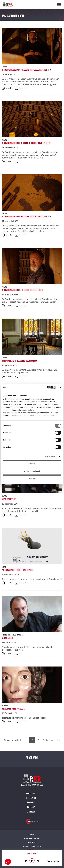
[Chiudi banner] (61, 387)
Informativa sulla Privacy (32, 846)
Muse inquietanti (9, 499)
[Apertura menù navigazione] (59, 5)
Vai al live (55, 861)
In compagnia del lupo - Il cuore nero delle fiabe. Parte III (26, 217)
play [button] (32, 861)
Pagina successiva (51, 740)
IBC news (5, 706)
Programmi (31, 794)
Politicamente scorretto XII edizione (18, 570)
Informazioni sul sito (32, 838)
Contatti (32, 834)
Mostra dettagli (51, 456)
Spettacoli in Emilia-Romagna (13, 635)
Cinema (4, 67)
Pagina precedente (13, 740)
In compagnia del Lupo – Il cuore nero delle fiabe (23, 290)
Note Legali (32, 842)
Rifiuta (32, 479)
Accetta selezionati (32, 471)
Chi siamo (31, 812)
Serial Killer (7, 638)
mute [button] (48, 861)
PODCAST (31, 807)
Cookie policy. (28, 410)
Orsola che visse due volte (13, 709)
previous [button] (26, 861)
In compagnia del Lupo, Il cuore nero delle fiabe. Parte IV (26, 143)
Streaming (31, 798)
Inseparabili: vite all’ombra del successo (19, 361)
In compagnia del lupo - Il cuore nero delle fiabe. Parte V (26, 70)
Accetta (32, 464)
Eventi (4, 567)
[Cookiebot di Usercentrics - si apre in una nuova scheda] (45, 387)
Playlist (31, 803)
